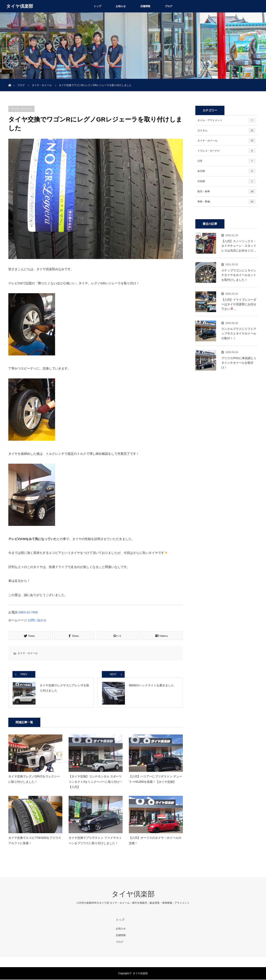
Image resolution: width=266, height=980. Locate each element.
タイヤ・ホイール (21, 109)
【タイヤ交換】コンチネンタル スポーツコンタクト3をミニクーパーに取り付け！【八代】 (96, 783)
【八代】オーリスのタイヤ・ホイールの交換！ (155, 841)
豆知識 (227, 181)
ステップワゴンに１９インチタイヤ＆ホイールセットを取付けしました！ (239, 275)
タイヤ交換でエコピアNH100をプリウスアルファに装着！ (35, 841)
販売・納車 (227, 191)
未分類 (227, 171)
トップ (97, 6)
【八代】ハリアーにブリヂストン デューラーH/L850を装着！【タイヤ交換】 (155, 780)
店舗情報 (145, 6)
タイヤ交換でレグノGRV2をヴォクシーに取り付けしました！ (34, 780)
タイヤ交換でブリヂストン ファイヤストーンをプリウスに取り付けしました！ (95, 841)
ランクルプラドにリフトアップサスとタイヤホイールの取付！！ (239, 334)
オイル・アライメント (227, 120)
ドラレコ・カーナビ (227, 151)
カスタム (227, 130)
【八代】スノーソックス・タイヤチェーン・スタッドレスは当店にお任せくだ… (239, 246)
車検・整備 (227, 202)
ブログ (169, 6)
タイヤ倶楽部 (20, 6)
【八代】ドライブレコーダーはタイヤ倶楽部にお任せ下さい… (239, 304)
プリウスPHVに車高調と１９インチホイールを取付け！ (239, 363)
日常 (227, 161)
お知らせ (121, 6)
